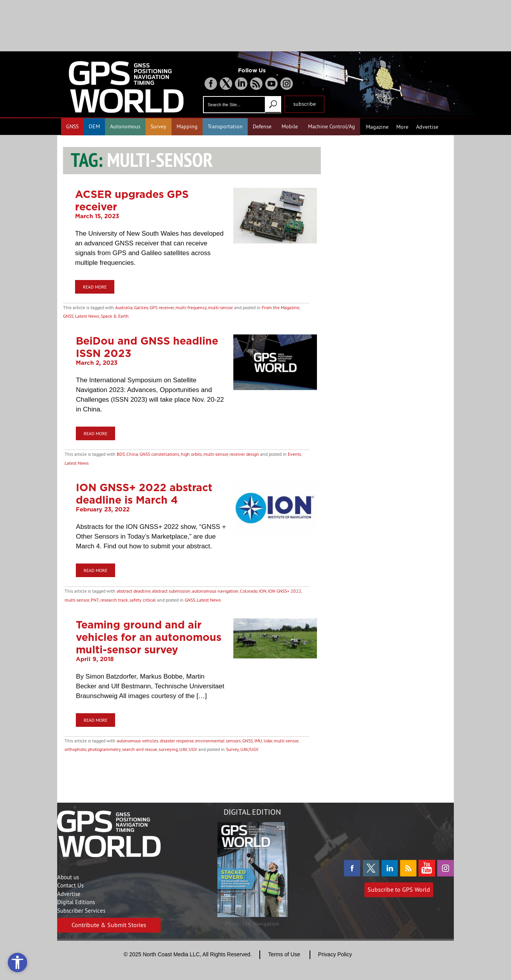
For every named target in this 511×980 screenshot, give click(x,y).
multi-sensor (220, 307)
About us (68, 877)
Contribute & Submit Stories (109, 925)
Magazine (377, 127)
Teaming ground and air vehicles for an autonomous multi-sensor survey (149, 637)
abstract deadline (134, 591)
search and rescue (140, 749)
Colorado (249, 591)
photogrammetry (104, 749)
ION (263, 591)
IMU (258, 741)
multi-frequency (191, 307)
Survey (158, 126)
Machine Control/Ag (332, 126)
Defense (262, 126)
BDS (121, 454)
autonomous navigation (215, 591)
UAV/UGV (249, 749)
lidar (268, 741)
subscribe (304, 104)
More (402, 127)
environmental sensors (218, 741)
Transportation (225, 126)
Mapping (187, 126)
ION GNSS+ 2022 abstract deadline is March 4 (144, 493)
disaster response (177, 741)
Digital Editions (76, 902)
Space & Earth (115, 316)
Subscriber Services (81, 911)
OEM (94, 126)
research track (114, 600)
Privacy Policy (335, 954)
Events (294, 454)
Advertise (427, 127)
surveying (168, 749)
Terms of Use (284, 954)
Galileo (141, 307)
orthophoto (75, 749)
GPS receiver (162, 307)
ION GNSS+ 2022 (285, 591)
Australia (124, 307)
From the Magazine (281, 307)
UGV (193, 749)
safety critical (143, 600)
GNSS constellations (159, 454)
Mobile (290, 126)
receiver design (244, 454)
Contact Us (70, 885)
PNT (95, 600)
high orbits (191, 454)
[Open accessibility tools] (17, 962)
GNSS (72, 126)
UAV (183, 749)
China (132, 454)
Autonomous (125, 126)
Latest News (87, 316)
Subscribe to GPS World (399, 889)
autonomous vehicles (137, 741)
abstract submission (171, 591)
